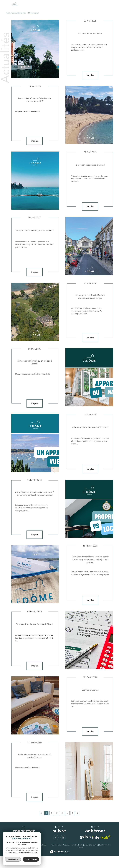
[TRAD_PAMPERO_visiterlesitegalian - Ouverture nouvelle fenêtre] (85, 837)
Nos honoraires (56, 845)
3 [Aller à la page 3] (57, 813)
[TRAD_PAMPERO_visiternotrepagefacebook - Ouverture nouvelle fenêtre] (56, 838)
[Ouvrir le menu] (115, 5)
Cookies (80, 847)
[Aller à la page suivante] (78, 813)
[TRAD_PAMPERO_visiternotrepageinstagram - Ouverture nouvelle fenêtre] (63, 838)
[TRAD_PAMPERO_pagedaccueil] (14, 6)
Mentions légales (77, 845)
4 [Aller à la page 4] (62, 813)
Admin (87, 845)
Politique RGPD (104, 845)
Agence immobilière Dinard (16, 13)
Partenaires (94, 845)
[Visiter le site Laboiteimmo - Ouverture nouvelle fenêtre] (59, 853)
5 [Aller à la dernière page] (73, 813)
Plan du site (67, 845)
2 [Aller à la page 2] (52, 813)
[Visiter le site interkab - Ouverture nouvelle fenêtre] (101, 837)
